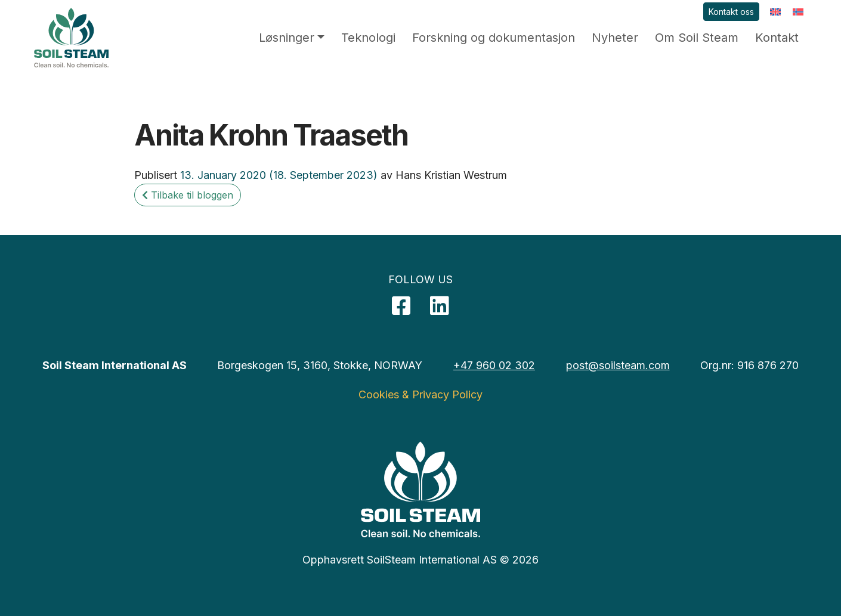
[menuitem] (775, 12)
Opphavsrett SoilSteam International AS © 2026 (420, 560)
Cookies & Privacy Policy (420, 394)
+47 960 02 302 (494, 365)
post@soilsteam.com (618, 365)
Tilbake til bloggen (188, 195)
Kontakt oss (731, 12)
